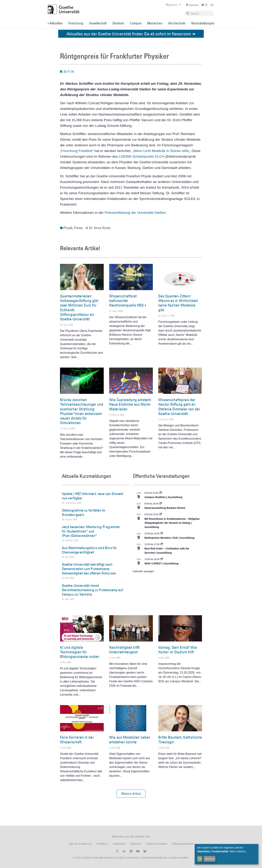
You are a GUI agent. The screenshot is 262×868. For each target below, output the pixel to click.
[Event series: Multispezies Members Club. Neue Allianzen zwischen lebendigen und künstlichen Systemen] (162, 534)
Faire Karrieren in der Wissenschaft (77, 740)
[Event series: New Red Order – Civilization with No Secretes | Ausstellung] (162, 544)
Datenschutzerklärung (154, 858)
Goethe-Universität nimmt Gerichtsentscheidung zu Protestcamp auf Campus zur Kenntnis (92, 590)
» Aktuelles (55, 23)
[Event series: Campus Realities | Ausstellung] (160, 493)
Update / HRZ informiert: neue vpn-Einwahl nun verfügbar (93, 496)
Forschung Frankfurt (77, 151)
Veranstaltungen (203, 23)
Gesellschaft (98, 23)
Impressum (133, 858)
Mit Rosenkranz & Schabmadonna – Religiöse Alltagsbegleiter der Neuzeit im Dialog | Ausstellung (172, 523)
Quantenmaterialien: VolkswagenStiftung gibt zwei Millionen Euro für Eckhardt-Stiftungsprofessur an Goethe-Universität (79, 308)
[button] (131, 794)
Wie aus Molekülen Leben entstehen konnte (130, 740)
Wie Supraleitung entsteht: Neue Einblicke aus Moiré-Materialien (130, 404)
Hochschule (177, 23)
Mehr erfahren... (239, 851)
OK (200, 859)
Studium (118, 23)
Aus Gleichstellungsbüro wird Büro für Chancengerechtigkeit (89, 550)
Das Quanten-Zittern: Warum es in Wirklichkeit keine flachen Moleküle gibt (178, 303)
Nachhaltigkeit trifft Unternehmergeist (124, 650)
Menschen (155, 23)
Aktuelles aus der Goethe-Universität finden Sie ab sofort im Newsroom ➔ (131, 34)
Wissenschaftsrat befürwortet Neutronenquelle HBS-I (128, 301)
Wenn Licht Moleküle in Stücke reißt (161, 151)
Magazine (173, 5)
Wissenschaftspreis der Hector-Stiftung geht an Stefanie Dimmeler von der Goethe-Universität (179, 407)
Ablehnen (210, 859)
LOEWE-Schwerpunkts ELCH (142, 156)
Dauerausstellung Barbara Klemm (165, 508)
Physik (68, 228)
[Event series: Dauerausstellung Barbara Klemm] (160, 504)
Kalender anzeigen (143, 571)
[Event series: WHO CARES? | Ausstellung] (162, 559)
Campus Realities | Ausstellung (163, 497)
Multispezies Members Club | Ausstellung (169, 538)
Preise (78, 228)
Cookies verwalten (178, 858)
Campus (136, 23)
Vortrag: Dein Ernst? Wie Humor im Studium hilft (178, 650)
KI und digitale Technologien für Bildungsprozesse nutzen (80, 652)
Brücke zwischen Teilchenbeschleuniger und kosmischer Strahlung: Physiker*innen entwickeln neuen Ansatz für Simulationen (82, 411)
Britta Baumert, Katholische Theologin (180, 740)
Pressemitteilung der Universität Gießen (135, 213)
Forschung (76, 23)
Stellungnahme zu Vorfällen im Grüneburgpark (84, 512)
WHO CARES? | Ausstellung (161, 563)
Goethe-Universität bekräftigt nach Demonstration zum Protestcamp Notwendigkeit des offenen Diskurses (89, 569)
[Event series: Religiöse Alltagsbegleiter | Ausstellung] (160, 514)
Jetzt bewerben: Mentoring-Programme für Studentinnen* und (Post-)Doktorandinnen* (91, 531)
